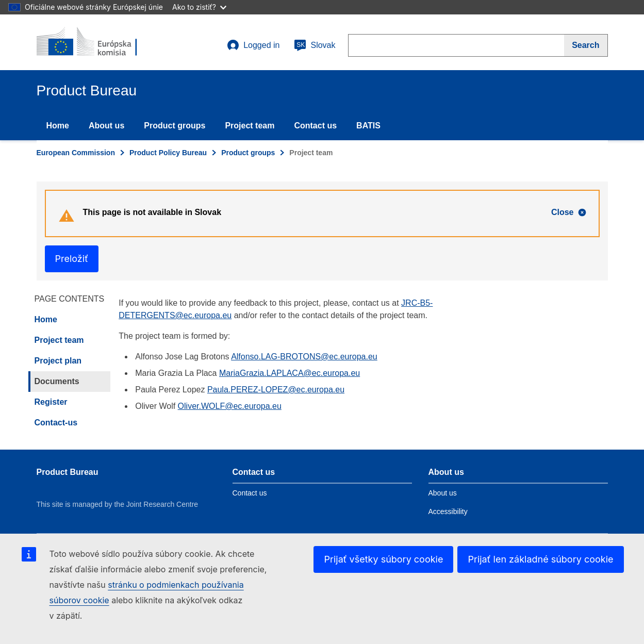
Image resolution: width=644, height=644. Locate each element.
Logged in (253, 45)
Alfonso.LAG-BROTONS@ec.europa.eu (304, 357)
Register (51, 402)
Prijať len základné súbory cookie (540, 559)
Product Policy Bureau (168, 153)
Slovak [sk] (315, 45)
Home (58, 126)
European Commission (76, 153)
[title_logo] (99, 42)
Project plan (58, 361)
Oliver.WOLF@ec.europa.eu (230, 406)
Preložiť (72, 259)
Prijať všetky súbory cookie (383, 559)
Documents (57, 381)
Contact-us (56, 423)
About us (106, 126)
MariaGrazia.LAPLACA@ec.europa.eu (290, 373)
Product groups (175, 126)
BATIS (368, 126)
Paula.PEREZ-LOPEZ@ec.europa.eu (276, 390)
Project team (250, 126)
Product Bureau (68, 472)
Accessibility (448, 511)
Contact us (315, 126)
